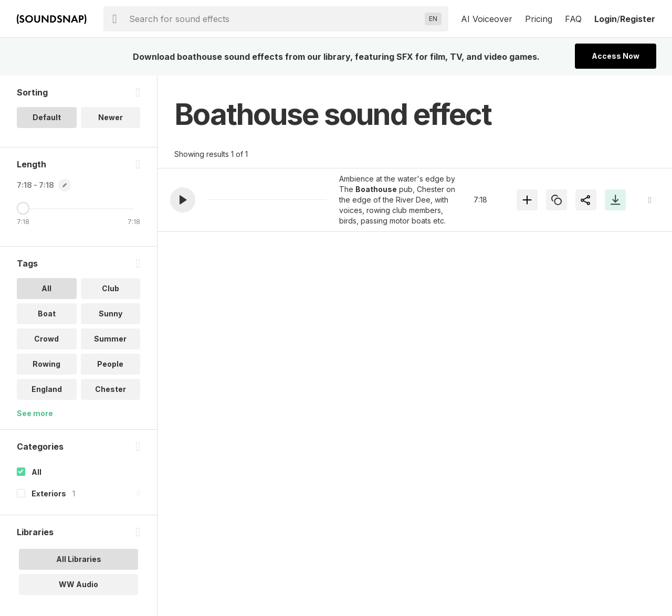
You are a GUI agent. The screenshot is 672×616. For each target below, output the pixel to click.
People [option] (110, 364)
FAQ (573, 19)
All (36, 472)
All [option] (46, 288)
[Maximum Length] (23, 208)
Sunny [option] (111, 314)
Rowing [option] (46, 364)
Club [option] (111, 288)
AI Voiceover (487, 19)
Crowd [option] (46, 339)
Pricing (539, 19)
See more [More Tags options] (35, 413)
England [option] (47, 389)
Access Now (616, 56)
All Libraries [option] (79, 559)
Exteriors (49, 493)
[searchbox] (275, 19)
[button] (183, 200)
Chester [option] (111, 389)
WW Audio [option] (78, 584)
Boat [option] (47, 314)
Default (47, 117)
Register (638, 19)
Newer (111, 117)
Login (606, 19)
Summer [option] (110, 339)
